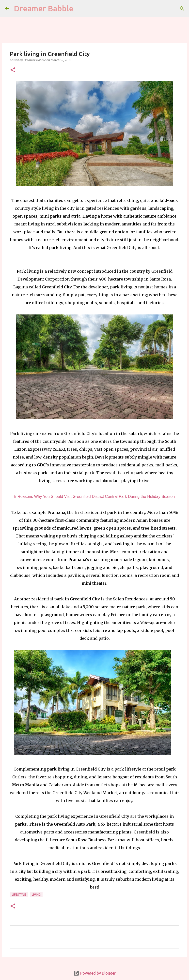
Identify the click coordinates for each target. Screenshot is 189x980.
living (36, 895)
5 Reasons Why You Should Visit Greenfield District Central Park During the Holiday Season (94, 497)
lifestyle (19, 895)
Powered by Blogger (94, 973)
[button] (13, 70)
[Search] (182, 9)
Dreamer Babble (44, 8)
